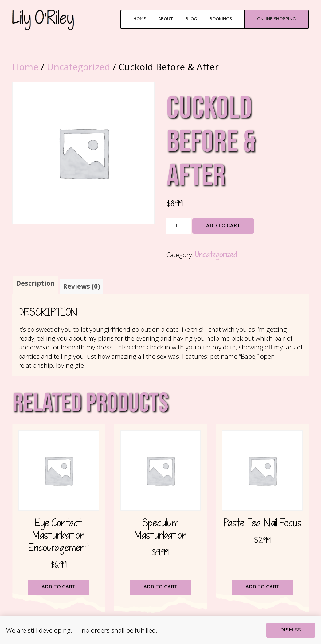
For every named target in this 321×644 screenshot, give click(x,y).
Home (140, 19)
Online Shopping (276, 19)
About (166, 19)
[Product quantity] (179, 226)
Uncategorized (78, 67)
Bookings (221, 19)
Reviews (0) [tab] (82, 286)
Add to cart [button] (59, 587)
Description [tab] (36, 283)
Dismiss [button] (291, 630)
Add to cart (223, 226)
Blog (191, 19)
